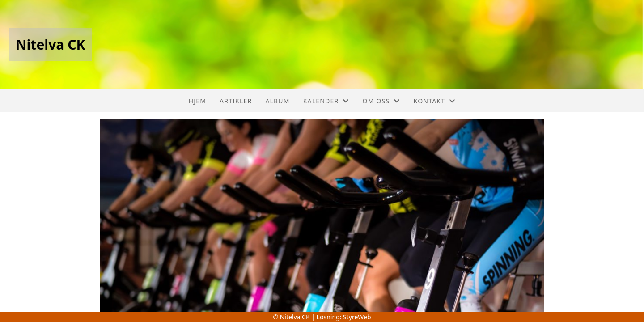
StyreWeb (357, 317)
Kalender (326, 101)
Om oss (381, 101)
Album (277, 101)
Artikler (236, 101)
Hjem (197, 101)
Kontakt (435, 101)
